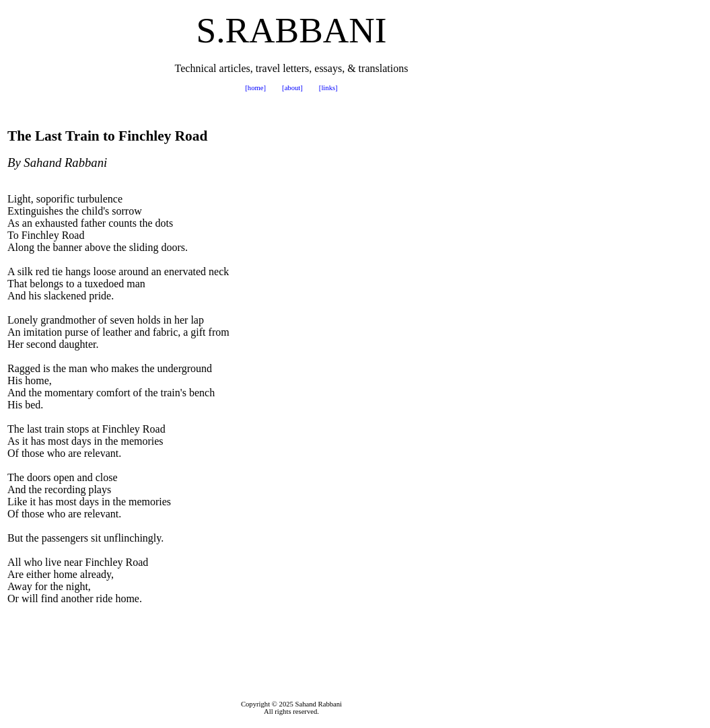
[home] (255, 88)
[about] (292, 88)
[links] (328, 88)
